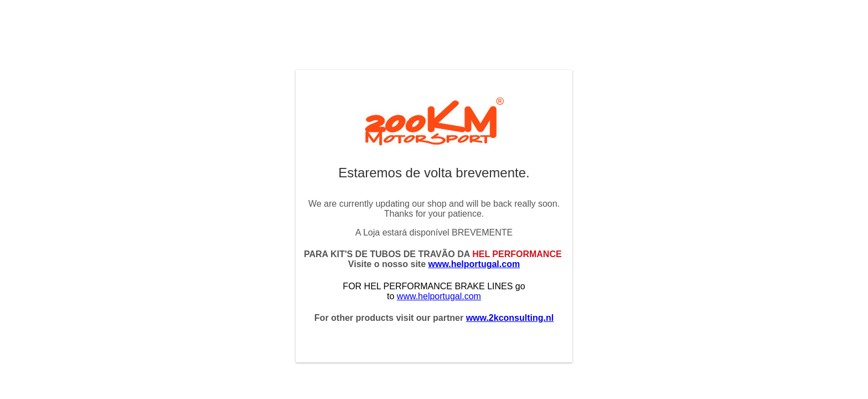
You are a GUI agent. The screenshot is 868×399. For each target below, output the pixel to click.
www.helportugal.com (474, 264)
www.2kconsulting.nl (510, 318)
